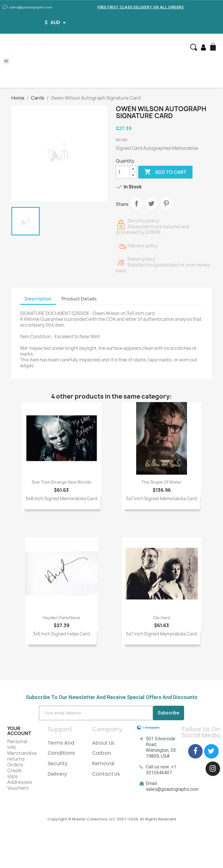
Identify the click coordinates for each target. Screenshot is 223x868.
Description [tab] (38, 299)
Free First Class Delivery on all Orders (140, 7)
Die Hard (162, 618)
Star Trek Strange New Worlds (62, 482)
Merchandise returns (22, 756)
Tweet (151, 204)
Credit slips (15, 773)
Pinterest (166, 204)
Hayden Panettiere (61, 618)
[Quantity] (123, 172)
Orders (15, 765)
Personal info (17, 744)
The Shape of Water (162, 482)
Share (136, 204)
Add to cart (165, 172)
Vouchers (18, 788)
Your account (19, 731)
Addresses (20, 782)
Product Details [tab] (79, 299)
